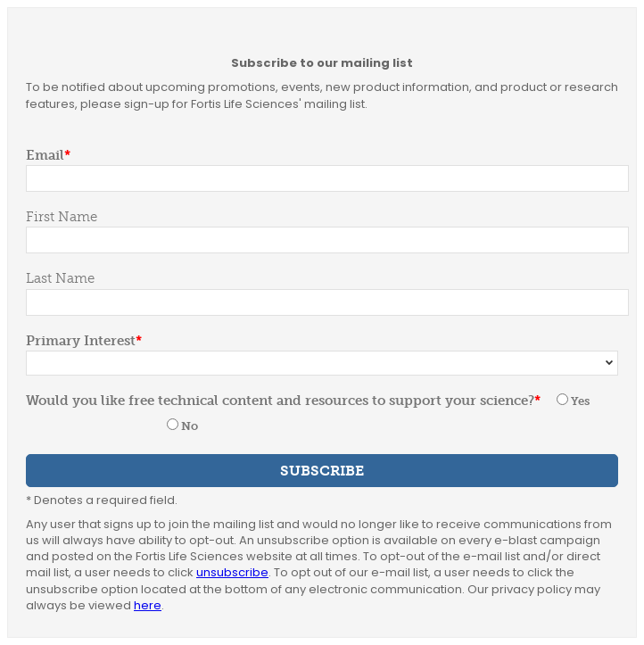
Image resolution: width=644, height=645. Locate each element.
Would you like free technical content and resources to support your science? (280, 401)
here (148, 605)
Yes (580, 401)
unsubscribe (232, 572)
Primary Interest (81, 341)
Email (45, 155)
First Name (62, 217)
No (190, 426)
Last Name (60, 278)
